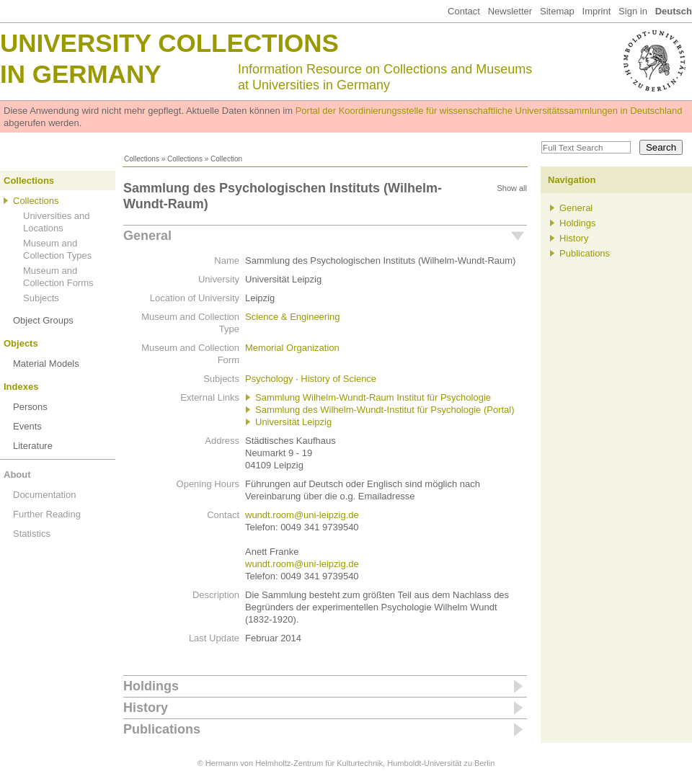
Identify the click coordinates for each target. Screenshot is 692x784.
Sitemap (557, 11)
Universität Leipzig (293, 422)
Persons (30, 407)
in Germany (81, 74)
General (147, 236)
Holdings (151, 686)
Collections (142, 159)
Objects (21, 343)
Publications (162, 729)
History (146, 708)
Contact (464, 11)
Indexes (21, 387)
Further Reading (47, 514)
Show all (512, 188)
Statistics (32, 534)
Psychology (269, 379)
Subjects (41, 298)
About (17, 475)
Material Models (46, 364)
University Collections (169, 43)
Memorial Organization (292, 348)
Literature (33, 446)
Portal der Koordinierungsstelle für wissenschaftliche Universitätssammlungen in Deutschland (489, 111)
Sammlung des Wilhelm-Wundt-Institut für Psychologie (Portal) (385, 410)
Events (27, 426)
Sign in (633, 11)
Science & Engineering (293, 317)
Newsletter (510, 11)
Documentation (44, 495)
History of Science (338, 379)
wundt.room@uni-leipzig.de (302, 515)
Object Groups (43, 320)
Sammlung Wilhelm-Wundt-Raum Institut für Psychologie (373, 397)
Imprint (597, 11)
